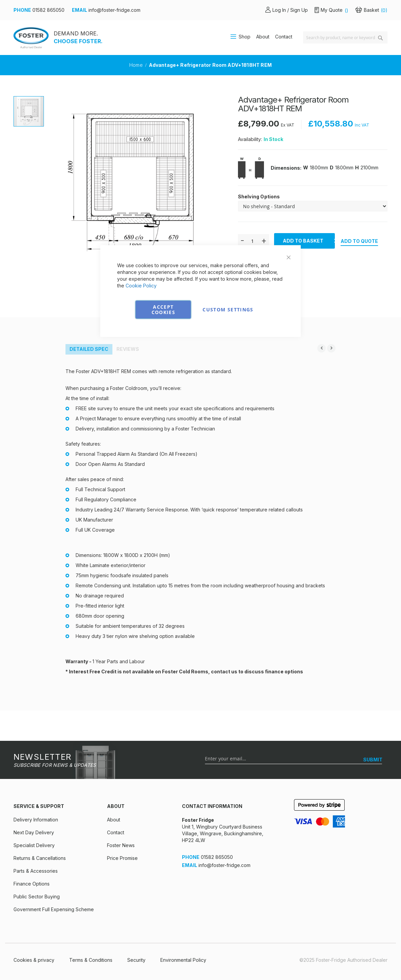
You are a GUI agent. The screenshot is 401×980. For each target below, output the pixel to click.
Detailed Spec (89, 349)
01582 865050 (48, 10)
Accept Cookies (163, 309)
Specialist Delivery (34, 845)
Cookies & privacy (34, 960)
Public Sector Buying (37, 897)
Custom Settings (228, 309)
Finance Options (32, 884)
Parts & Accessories (36, 871)
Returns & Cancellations (40, 858)
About (263, 37)
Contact (284, 37)
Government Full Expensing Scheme (54, 909)
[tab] (89, 349)
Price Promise (122, 858)
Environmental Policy (183, 960)
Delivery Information (36, 820)
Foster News (121, 845)
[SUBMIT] (373, 760)
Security (136, 960)
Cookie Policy (141, 285)
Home (137, 65)
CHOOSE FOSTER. (78, 41)
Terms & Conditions (91, 960)
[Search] (380, 38)
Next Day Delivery (34, 832)
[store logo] (31, 38)
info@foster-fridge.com (114, 10)
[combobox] (345, 37)
